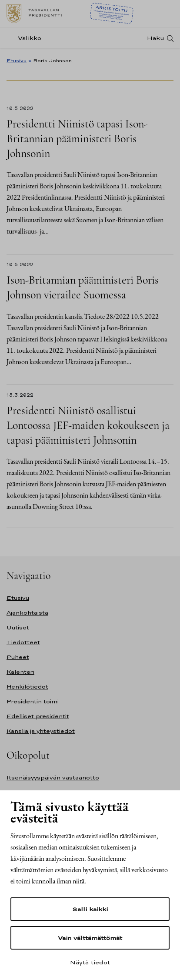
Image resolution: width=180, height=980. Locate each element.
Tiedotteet (23, 642)
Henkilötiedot (27, 687)
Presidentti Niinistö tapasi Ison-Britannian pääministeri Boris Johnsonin (77, 139)
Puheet (18, 657)
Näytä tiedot (90, 962)
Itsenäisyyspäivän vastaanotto (53, 778)
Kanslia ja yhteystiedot (41, 731)
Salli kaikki (90, 909)
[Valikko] (27, 38)
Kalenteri (20, 672)
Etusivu (17, 60)
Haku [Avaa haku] (156, 38)
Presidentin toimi (33, 701)
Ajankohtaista (27, 613)
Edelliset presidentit (38, 716)
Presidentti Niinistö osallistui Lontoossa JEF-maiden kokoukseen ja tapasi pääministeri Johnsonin (88, 425)
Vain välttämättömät (90, 938)
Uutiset (18, 627)
